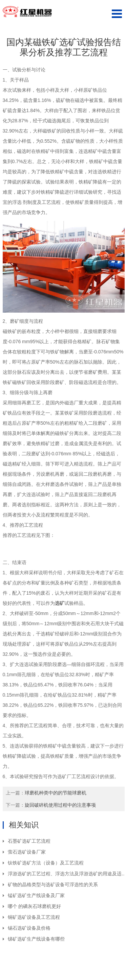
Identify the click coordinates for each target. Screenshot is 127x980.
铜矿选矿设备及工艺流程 (34, 917)
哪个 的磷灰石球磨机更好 (35, 906)
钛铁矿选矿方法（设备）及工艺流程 (46, 863)
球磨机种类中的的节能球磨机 (56, 793)
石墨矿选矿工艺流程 (29, 841)
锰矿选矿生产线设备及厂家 (36, 895)
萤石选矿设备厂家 (27, 852)
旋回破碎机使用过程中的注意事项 (60, 805)
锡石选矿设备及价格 (29, 928)
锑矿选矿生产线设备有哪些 (36, 939)
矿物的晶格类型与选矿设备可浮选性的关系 (53, 885)
